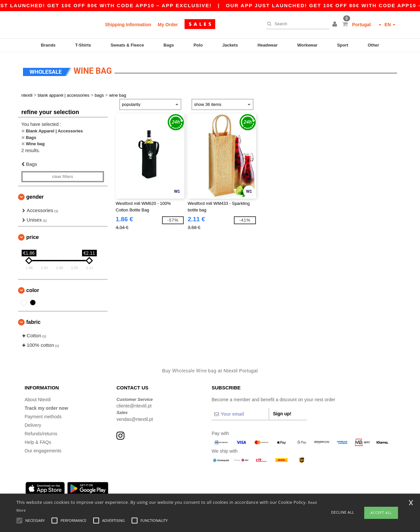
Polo (198, 45)
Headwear (268, 45)
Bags (169, 45)
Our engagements (43, 449)
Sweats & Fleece (127, 45)
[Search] (296, 24)
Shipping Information (128, 25)
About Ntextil (38, 398)
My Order (168, 25)
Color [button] (33, 289)
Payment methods (43, 415)
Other (374, 45)
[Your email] (240, 413)
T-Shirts (83, 45)
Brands (48, 45)
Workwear (307, 45)
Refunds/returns (41, 432)
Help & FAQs (38, 441)
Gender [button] (35, 196)
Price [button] (32, 236)
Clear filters (63, 176)
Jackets (230, 45)
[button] (336, 25)
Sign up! (282, 412)
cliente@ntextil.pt (134, 405)
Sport (343, 45)
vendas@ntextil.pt (135, 418)
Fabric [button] (33, 321)
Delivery (33, 424)
